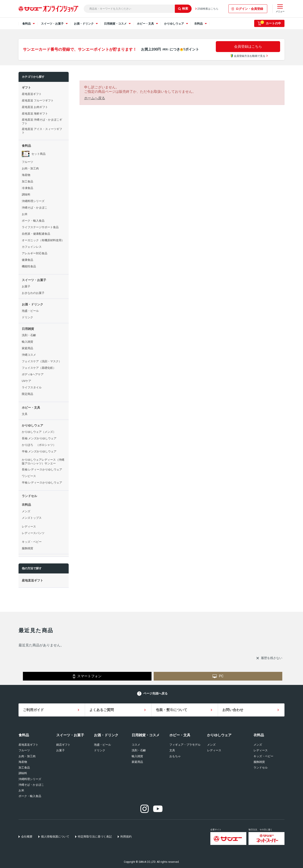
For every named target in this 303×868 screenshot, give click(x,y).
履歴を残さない (272, 658)
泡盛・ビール (102, 745)
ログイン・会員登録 (249, 9)
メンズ (211, 745)
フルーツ (24, 750)
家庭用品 (137, 762)
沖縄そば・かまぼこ (31, 785)
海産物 (23, 762)
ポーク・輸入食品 (30, 796)
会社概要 (27, 837)
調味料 (23, 773)
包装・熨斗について (172, 710)
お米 (21, 790)
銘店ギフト (63, 745)
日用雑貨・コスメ (146, 735)
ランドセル (261, 768)
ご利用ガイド (33, 710)
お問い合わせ (233, 710)
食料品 (24, 735)
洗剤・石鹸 (139, 750)
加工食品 (24, 768)
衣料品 (259, 735)
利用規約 (126, 837)
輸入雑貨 (137, 756)
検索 (183, 8)
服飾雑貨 (259, 762)
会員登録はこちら (248, 46)
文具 (172, 750)
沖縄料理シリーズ (30, 779)
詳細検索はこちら (208, 9)
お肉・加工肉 (27, 756)
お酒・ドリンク (106, 735)
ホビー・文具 (180, 735)
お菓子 (60, 750)
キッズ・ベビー (263, 756)
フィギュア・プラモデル (185, 745)
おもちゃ (175, 756)
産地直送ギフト (28, 745)
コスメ (136, 745)
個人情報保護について (55, 837)
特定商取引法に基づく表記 (95, 837)
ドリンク (100, 750)
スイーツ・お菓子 (70, 735)
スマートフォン (87, 676)
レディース (214, 750)
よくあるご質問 (102, 710)
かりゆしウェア (219, 735)
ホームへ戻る (95, 98)
